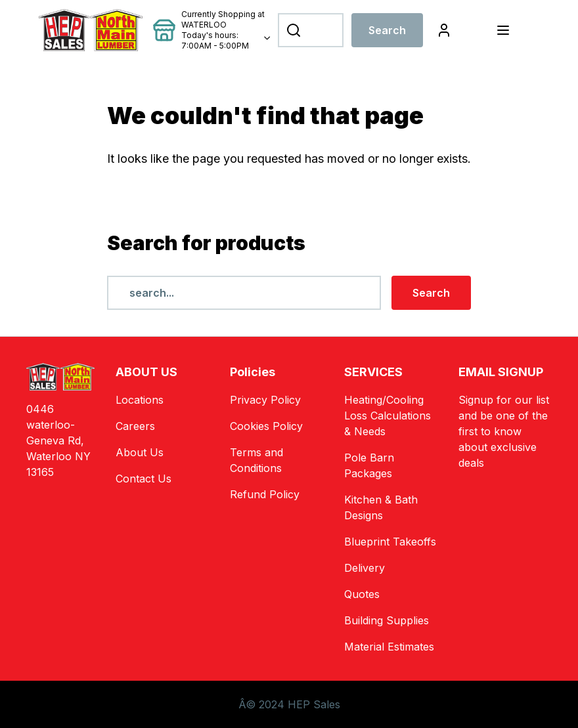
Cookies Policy (266, 426)
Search (387, 30)
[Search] (311, 30)
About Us (140, 452)
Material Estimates (389, 647)
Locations (140, 400)
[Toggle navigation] (503, 30)
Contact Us (144, 479)
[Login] (444, 30)
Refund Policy (265, 494)
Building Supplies (387, 620)
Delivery (365, 568)
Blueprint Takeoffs (390, 542)
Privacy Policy (265, 400)
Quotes (362, 594)
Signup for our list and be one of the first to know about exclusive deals (504, 431)
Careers (135, 426)
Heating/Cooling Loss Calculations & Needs (388, 416)
